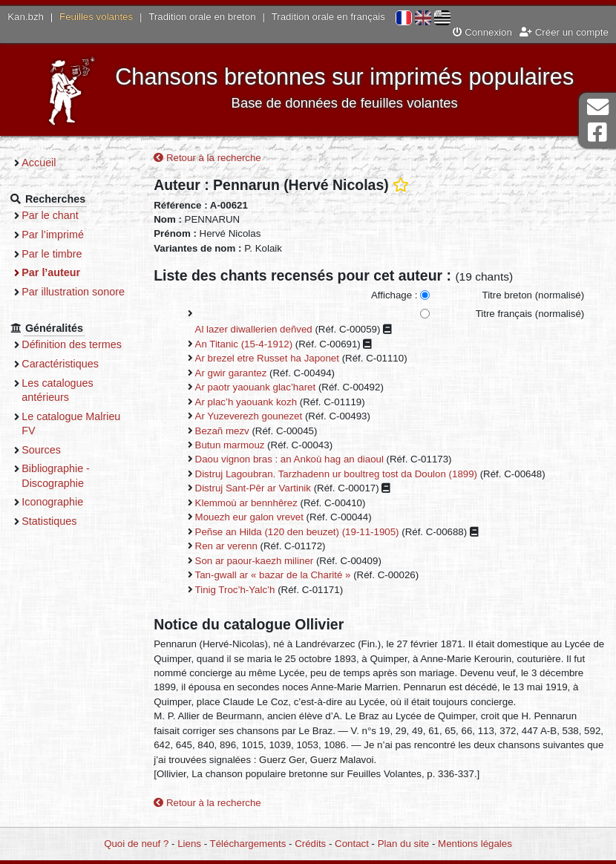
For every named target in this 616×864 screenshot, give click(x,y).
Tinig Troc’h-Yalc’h (242, 590)
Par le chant (59, 215)
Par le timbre (60, 254)
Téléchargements (248, 844)
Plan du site (403, 844)
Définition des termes (81, 344)
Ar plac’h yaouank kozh (253, 402)
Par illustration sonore (82, 292)
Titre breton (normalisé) (533, 296)
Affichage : (394, 296)
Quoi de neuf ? (136, 844)
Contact (352, 844)
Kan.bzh (26, 17)
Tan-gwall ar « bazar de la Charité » (280, 576)
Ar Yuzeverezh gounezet (256, 417)
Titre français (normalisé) (530, 314)
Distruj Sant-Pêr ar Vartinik (260, 489)
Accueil (47, 163)
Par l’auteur (60, 272)
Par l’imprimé (62, 235)
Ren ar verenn (233, 547)
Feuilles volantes (96, 17)
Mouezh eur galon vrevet (256, 518)
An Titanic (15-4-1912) (251, 344)
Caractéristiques (69, 364)
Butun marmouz (237, 445)
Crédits (310, 844)
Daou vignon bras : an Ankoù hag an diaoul (296, 460)
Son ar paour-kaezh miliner (261, 561)
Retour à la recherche (214, 158)
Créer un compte (564, 32)
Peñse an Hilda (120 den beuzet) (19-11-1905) (304, 532)
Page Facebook (597, 132)
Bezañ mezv (229, 431)
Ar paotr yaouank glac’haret (262, 388)
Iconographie (61, 502)
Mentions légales (475, 844)
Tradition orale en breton (202, 17)
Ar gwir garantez (238, 373)
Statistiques (58, 521)
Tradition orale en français (328, 17)
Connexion (482, 32)
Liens (189, 844)
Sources (50, 450)
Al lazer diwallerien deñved (261, 330)
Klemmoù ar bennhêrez (253, 503)
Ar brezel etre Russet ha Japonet (274, 359)
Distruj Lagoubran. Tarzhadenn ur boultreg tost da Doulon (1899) (343, 474)
